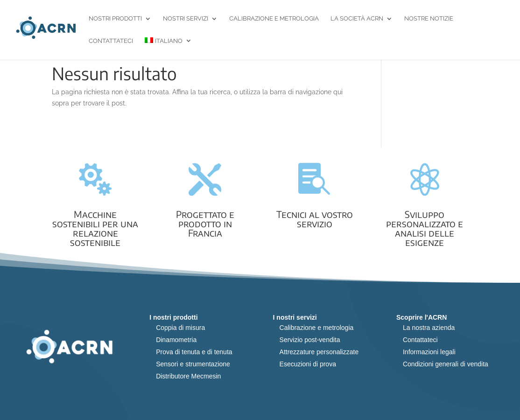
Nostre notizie (429, 19)
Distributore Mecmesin (188, 376)
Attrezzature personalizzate (319, 352)
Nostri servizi (186, 19)
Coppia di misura (180, 328)
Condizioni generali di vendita (446, 364)
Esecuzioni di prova (308, 364)
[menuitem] (168, 49)
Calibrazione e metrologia (274, 19)
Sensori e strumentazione (193, 364)
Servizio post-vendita (310, 340)
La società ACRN (357, 19)
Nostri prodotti (115, 19)
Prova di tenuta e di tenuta (194, 352)
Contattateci (111, 41)
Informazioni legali (429, 352)
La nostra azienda (429, 328)
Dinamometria (176, 340)
